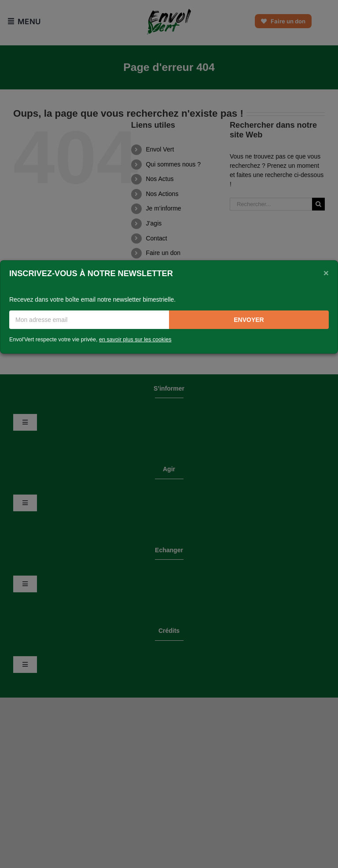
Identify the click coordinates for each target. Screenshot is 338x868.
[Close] (326, 273)
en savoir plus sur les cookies (135, 340)
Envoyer (249, 320)
